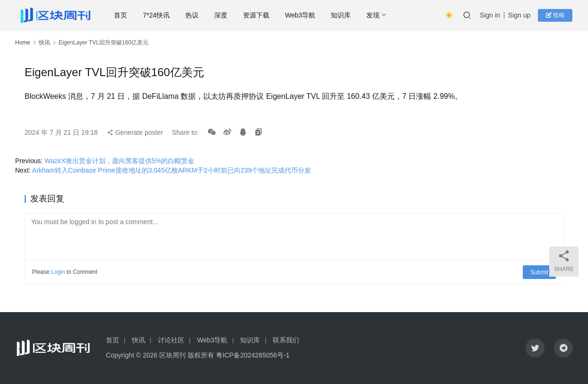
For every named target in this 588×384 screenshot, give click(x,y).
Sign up (520, 15)
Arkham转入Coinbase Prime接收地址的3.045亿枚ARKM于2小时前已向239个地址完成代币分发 (172, 170)
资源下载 (264, 15)
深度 (228, 15)
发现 (380, 15)
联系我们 (286, 340)
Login (58, 272)
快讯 (44, 43)
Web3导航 (308, 15)
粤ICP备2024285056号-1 (253, 355)
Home (23, 43)
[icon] (535, 348)
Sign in (491, 15)
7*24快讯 (164, 15)
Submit (540, 272)
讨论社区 (171, 340)
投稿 (556, 15)
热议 (199, 15)
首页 (128, 15)
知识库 (348, 15)
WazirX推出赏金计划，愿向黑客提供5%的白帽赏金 (119, 161)
